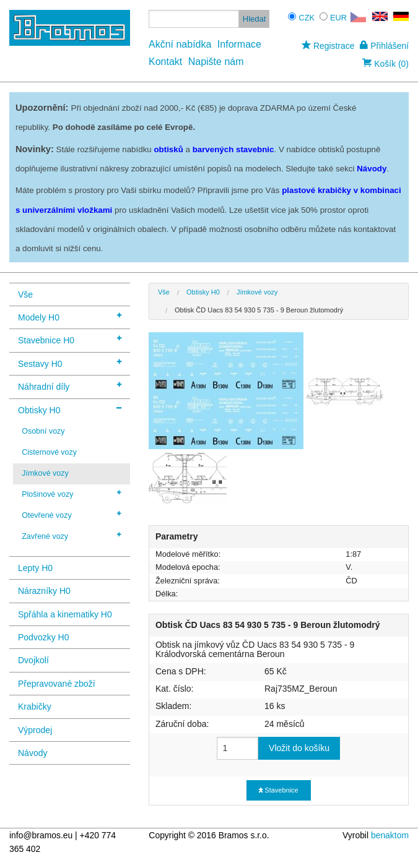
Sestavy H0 (70, 363)
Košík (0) (385, 64)
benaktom (390, 835)
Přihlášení (384, 46)
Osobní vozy (43, 431)
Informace (239, 44)
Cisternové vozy (49, 452)
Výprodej (35, 730)
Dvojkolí (33, 660)
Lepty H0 (35, 568)
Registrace (328, 46)
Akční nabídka (180, 44)
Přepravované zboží (57, 684)
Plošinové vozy (72, 494)
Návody (33, 753)
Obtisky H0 (70, 409)
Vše (25, 294)
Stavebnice (278, 790)
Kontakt (165, 62)
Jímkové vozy (45, 473)
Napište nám (216, 62)
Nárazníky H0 (44, 591)
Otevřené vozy (72, 515)
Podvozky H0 (43, 637)
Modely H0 (70, 316)
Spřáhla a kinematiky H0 (65, 614)
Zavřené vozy (72, 536)
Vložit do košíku (299, 748)
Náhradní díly (70, 386)
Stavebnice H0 (70, 339)
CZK (307, 18)
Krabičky (35, 707)
